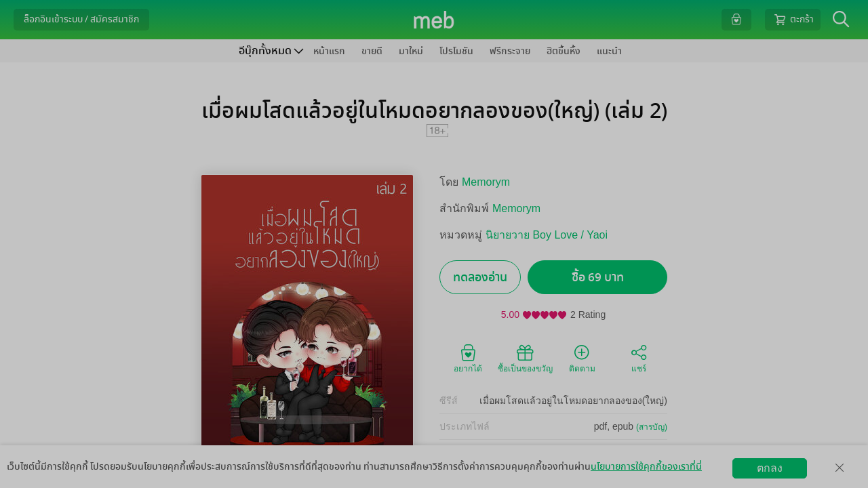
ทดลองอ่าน (480, 278)
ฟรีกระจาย (510, 51)
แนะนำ (609, 51)
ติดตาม (582, 358)
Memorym (486, 182)
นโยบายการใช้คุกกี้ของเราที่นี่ (646, 467)
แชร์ (639, 358)
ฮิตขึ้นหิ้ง (564, 51)
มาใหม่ (411, 51)
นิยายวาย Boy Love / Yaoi (547, 235)
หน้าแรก (329, 51)
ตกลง (770, 468)
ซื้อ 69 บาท (598, 278)
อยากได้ (468, 358)
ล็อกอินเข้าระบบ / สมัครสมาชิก (81, 19)
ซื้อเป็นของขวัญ (525, 358)
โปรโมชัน (456, 51)
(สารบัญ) (652, 427)
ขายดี (372, 51)
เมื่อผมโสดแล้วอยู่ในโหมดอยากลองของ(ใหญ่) (573, 401)
